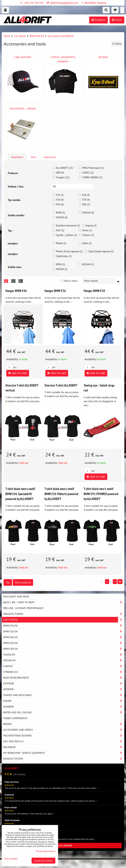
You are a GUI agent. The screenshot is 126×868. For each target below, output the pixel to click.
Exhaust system (64, 759)
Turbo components (15, 718)
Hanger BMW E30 (94, 291)
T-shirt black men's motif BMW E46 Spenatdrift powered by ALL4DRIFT (20, 494)
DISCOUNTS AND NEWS (16, 596)
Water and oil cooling (64, 712)
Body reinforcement (64, 678)
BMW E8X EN (64, 649)
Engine (64, 701)
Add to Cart (18, 373)
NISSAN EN (64, 660)
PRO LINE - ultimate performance (24, 608)
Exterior (64, 683)
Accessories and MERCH (64, 730)
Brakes (64, 724)
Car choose (64, 620)
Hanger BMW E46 (16, 291)
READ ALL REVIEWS (63, 846)
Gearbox (64, 707)
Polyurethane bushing (64, 736)
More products (23, 582)
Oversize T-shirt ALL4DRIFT (61, 385)
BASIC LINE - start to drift (64, 602)
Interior (64, 689)
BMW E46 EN (64, 637)
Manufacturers (64, 614)
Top (8, 582)
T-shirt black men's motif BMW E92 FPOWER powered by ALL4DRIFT (101, 494)
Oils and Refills (64, 741)
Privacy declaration (46, 851)
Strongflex (64, 672)
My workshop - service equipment (64, 753)
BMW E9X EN (64, 643)
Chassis (64, 666)
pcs (11, 367)
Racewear (64, 747)
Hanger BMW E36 (55, 291)
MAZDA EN (64, 655)
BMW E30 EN (64, 626)
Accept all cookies (44, 861)
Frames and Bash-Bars (64, 695)
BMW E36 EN (64, 631)
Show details (11, 859)
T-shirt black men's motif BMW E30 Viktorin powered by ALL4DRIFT (61, 494)
